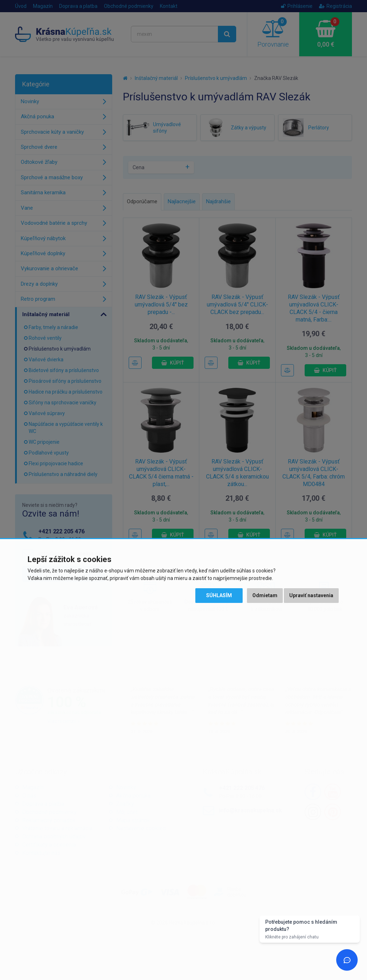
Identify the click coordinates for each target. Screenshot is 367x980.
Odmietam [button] (265, 595)
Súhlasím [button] (219, 595)
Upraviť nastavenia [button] (311, 595)
